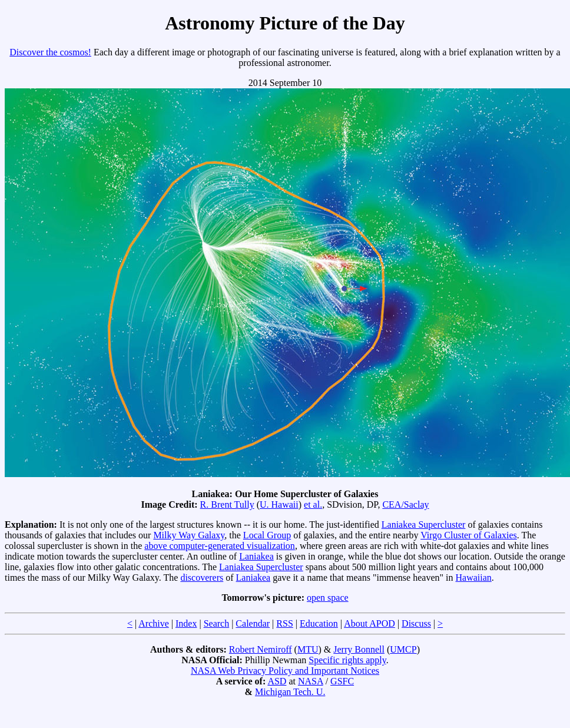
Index (186, 623)
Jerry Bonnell (359, 649)
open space (328, 598)
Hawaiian (473, 578)
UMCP (403, 649)
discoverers (202, 578)
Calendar (253, 623)
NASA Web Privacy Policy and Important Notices (285, 671)
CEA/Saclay (405, 504)
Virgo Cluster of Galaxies (469, 535)
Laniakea (256, 556)
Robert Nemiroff (261, 649)
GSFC (342, 681)
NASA (311, 681)
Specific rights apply (347, 660)
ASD (277, 681)
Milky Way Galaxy (189, 535)
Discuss (416, 623)
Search (217, 623)
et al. (313, 504)
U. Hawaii (279, 504)
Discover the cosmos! (50, 52)
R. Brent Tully (227, 504)
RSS (284, 623)
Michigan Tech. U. (290, 692)
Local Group (267, 535)
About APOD (369, 623)
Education (319, 623)
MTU (308, 649)
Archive (154, 623)
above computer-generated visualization (220, 546)
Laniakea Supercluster (424, 525)
